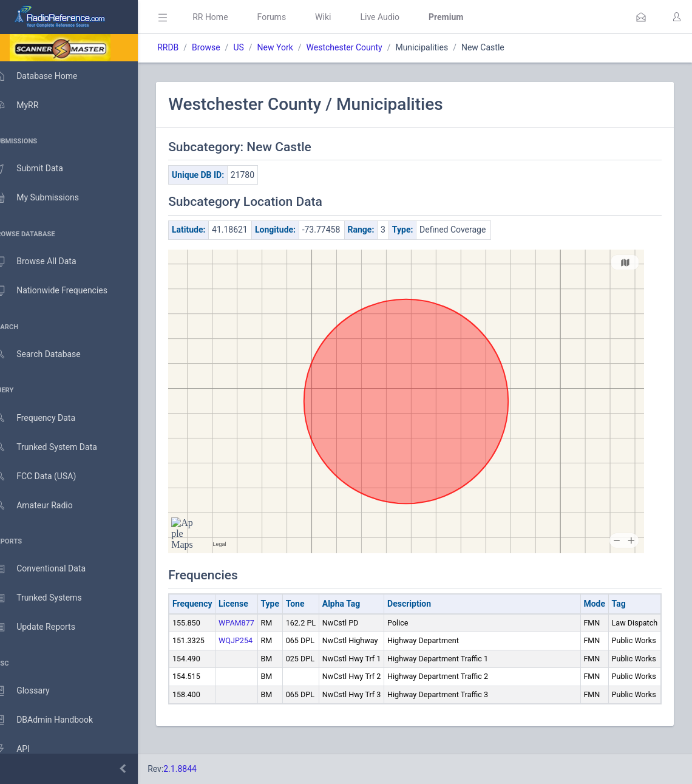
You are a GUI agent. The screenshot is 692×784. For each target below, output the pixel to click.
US (256, 47)
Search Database (49, 354)
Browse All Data (47, 262)
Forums (289, 17)
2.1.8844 (198, 769)
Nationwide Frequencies (63, 291)
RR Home (228, 17)
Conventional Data (52, 569)
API (24, 749)
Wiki (341, 17)
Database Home (47, 76)
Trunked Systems (49, 598)
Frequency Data (46, 418)
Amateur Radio (45, 506)
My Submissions (48, 198)
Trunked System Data (57, 447)
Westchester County (361, 47)
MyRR (28, 105)
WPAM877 (254, 636)
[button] (641, 17)
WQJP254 (253, 653)
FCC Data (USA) (47, 476)
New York (292, 47)
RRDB (185, 47)
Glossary (33, 691)
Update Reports (46, 627)
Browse (223, 47)
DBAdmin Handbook (55, 720)
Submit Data (40, 169)
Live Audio (397, 17)
